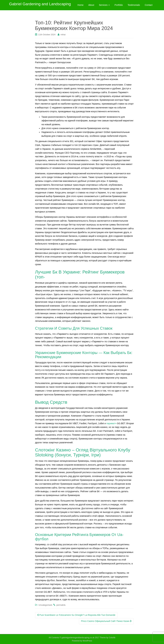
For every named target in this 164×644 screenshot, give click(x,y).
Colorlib (112, 638)
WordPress (87, 641)
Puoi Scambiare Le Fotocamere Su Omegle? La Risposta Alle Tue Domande (76, 615)
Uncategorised (45, 605)
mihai (63, 35)
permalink (61, 605)
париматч (111, 423)
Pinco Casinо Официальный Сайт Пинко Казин (106, 621)
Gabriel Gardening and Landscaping (40, 5)
